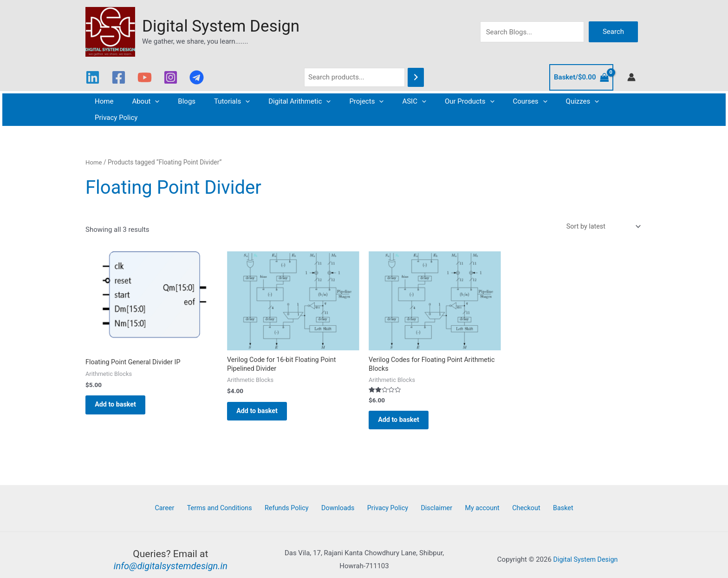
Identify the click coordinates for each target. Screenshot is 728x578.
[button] (160, 102)
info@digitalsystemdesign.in (171, 556)
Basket (547, 498)
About (151, 102)
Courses (502, 102)
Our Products (447, 102)
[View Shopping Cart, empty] (581, 77)
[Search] (416, 77)
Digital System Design (221, 26)
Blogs (187, 101)
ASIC (396, 102)
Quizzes (550, 102)
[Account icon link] (631, 77)
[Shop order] (601, 211)
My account (475, 498)
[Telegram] (197, 77)
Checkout (515, 498)
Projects (353, 102)
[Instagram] (171, 77)
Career (181, 498)
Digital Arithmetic (291, 102)
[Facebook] (119, 77)
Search (613, 32)
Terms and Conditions (232, 498)
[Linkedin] (93, 77)
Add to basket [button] (121, 392)
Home (114, 101)
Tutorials (228, 102)
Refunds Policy (296, 498)
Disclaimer (433, 498)
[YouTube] (145, 77)
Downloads (343, 498)
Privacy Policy (602, 101)
